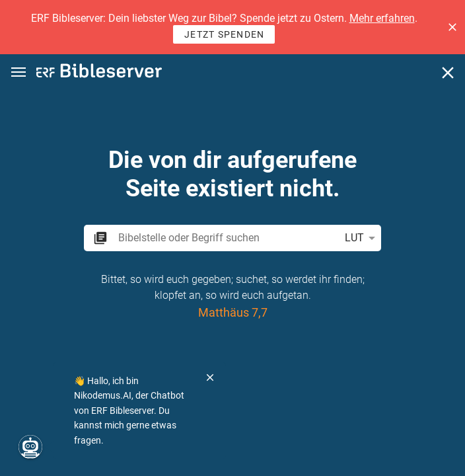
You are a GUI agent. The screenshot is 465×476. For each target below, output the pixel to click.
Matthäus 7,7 (233, 312)
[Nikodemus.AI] (30, 447)
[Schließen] (448, 73)
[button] (452, 27)
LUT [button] (362, 238)
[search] (226, 238)
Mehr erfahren (382, 18)
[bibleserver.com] (99, 73)
